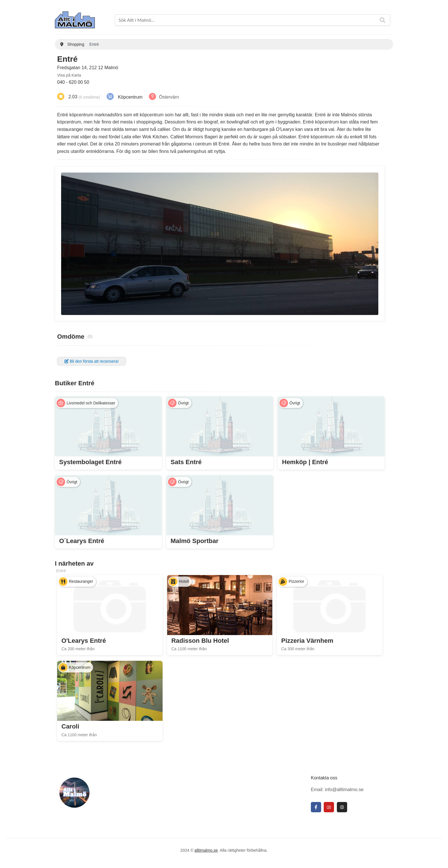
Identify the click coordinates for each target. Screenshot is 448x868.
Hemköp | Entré (305, 462)
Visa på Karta (69, 75)
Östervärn (169, 97)
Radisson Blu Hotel (200, 641)
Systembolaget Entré (90, 462)
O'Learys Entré (84, 641)
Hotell (184, 581)
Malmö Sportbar (194, 541)
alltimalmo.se (206, 850)
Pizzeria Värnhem (307, 641)
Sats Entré (186, 462)
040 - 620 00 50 (73, 82)
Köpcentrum (130, 97)
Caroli (70, 726)
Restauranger (81, 581)
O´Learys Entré (82, 541)
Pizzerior (296, 581)
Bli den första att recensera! (92, 361)
